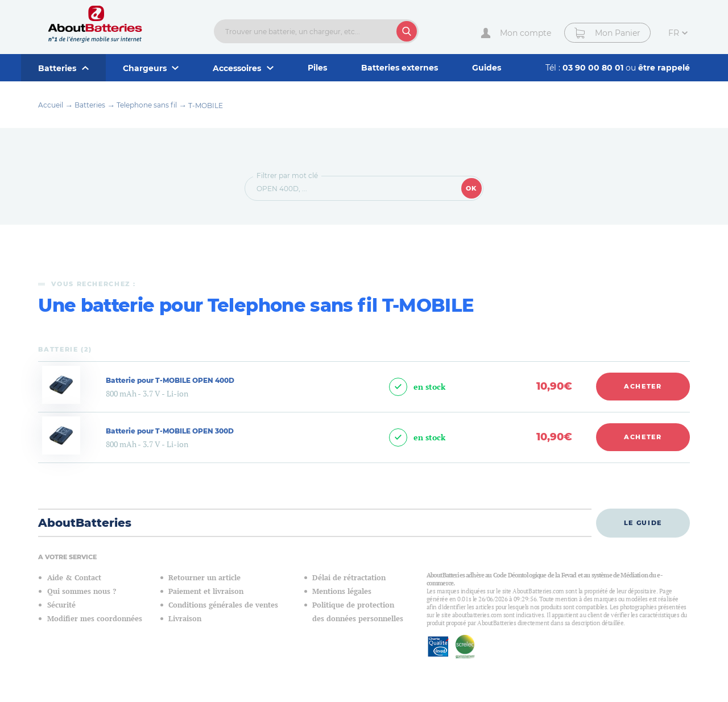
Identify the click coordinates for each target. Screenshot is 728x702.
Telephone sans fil (147, 105)
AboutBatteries (85, 523)
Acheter (643, 386)
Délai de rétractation (349, 578)
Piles (317, 68)
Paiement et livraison (206, 591)
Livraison (185, 619)
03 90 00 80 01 (594, 68)
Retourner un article (204, 578)
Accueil (51, 105)
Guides (487, 68)
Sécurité (61, 605)
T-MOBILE (206, 106)
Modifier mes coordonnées (95, 619)
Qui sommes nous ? (82, 591)
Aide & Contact (74, 578)
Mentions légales (342, 591)
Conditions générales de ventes (223, 605)
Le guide (643, 523)
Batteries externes (400, 68)
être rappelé (664, 68)
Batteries (90, 105)
